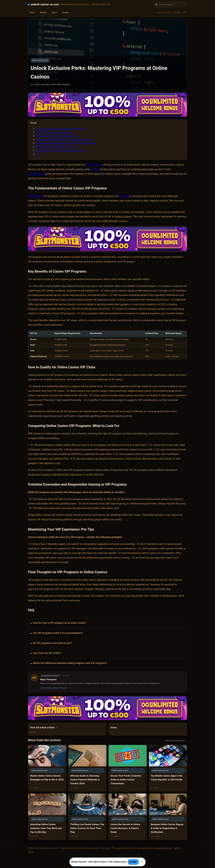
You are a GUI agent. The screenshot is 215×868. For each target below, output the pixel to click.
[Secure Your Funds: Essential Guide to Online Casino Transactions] (128, 768)
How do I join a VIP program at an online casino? (58, 623)
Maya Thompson (48, 679)
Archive (43, 12)
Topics (54, 12)
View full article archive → (176, 741)
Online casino (35, 196)
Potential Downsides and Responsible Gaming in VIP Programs (66, 143)
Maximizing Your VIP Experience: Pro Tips (56, 147)
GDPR (177, 848)
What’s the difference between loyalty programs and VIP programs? (69, 663)
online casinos (94, 165)
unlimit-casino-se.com (45, 4)
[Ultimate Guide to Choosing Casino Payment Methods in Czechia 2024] (87, 768)
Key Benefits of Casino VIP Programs (54, 132)
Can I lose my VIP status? (46, 653)
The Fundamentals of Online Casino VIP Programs (60, 129)
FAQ (38, 154)
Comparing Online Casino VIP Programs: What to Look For (64, 139)
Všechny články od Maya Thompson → (54, 688)
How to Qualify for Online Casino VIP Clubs (57, 136)
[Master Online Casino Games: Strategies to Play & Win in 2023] (47, 768)
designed (124, 196)
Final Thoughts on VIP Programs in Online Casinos (60, 150)
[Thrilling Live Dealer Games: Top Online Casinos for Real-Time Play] (87, 817)
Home (32, 12)
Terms (31, 852)
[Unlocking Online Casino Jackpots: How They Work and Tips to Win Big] (47, 817)
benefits (95, 169)
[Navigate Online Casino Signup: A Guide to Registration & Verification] (168, 817)
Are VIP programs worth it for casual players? (57, 633)
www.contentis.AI (164, 848)
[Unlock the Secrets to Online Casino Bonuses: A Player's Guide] (128, 817)
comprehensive (36, 174)
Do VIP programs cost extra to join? (51, 643)
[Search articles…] (172, 4)
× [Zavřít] (142, 862)
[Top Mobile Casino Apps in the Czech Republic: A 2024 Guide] (168, 768)
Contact (65, 12)
